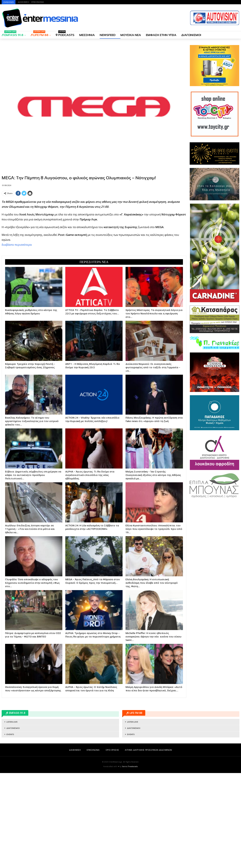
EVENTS (10, 829)
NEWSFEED (108, 35)
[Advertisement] (94, 220)
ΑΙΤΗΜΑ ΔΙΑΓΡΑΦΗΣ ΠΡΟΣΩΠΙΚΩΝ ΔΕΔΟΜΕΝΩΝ (148, 845)
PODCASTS (65, 34)
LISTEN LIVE (12, 817)
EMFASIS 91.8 (13, 34)
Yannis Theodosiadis (130, 861)
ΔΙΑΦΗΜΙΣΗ (23, 2)
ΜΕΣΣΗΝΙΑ (87, 35)
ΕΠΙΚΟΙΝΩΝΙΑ (38, 2)
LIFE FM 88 (39, 34)
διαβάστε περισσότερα (17, 292)
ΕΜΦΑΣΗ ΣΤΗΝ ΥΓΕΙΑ (161, 35)
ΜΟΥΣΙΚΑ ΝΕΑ (131, 35)
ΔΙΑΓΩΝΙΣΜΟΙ (191, 35)
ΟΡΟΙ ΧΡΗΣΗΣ (112, 845)
